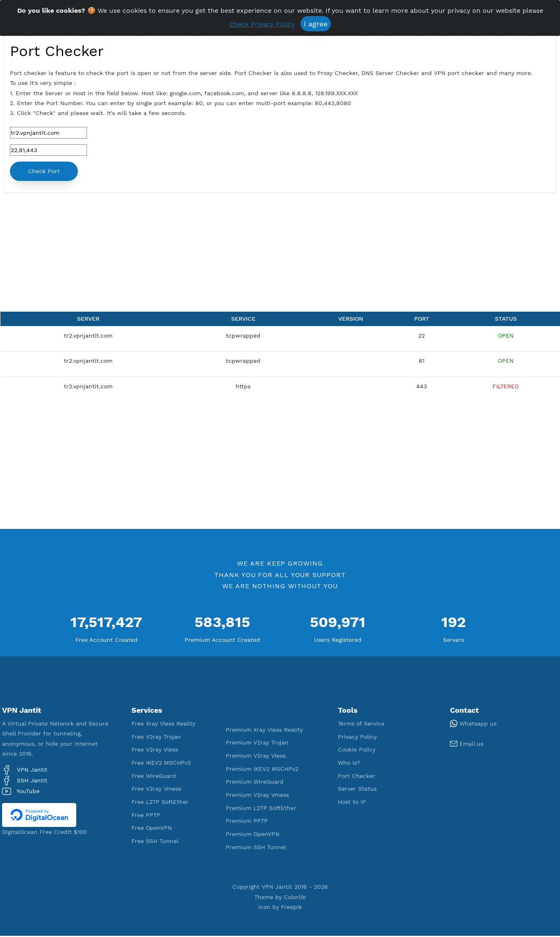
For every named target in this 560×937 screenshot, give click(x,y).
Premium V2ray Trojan (257, 744)
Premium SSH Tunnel (256, 848)
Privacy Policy (357, 737)
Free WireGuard (154, 777)
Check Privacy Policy (262, 24)
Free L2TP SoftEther (160, 803)
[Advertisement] (193, 255)
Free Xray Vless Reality (163, 724)
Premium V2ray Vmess (257, 796)
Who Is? (349, 763)
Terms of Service (361, 724)
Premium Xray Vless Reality (264, 730)
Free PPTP (146, 816)
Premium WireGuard (255, 783)
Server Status (357, 790)
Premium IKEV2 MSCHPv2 (262, 770)
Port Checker (357, 777)
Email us (467, 744)
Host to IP (352, 803)
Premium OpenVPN (253, 835)
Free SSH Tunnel (155, 842)
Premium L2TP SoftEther (261, 809)
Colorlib (295, 898)
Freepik (292, 908)
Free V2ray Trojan (156, 737)
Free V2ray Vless (155, 751)
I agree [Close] (316, 24)
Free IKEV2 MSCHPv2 (161, 763)
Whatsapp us (473, 724)
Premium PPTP (247, 822)
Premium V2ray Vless (256, 756)
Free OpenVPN (152, 829)
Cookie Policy (357, 751)
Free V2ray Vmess (156, 790)
